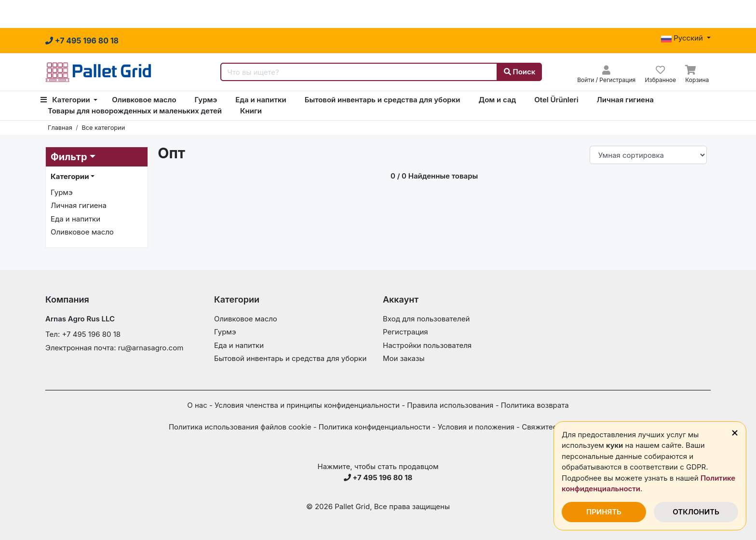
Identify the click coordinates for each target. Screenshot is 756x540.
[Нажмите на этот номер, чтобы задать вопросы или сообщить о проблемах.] (82, 41)
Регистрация (405, 332)
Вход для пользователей (426, 319)
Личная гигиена (625, 100)
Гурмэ (206, 100)
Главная (60, 128)
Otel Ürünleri (556, 100)
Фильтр (69, 157)
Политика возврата (535, 405)
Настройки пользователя (427, 345)
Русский (683, 38)
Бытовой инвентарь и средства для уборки (383, 100)
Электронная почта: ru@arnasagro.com (114, 348)
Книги (251, 111)
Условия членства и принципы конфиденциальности (307, 405)
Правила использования (450, 405)
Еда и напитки (261, 100)
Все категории (103, 128)
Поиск (520, 72)
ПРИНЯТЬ (604, 512)
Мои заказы (404, 358)
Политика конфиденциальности (375, 427)
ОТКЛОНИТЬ (696, 512)
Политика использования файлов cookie (240, 427)
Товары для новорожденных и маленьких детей (135, 111)
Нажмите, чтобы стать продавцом (378, 466)
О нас (197, 405)
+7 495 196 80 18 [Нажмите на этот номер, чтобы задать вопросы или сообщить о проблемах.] (378, 478)
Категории (66, 100)
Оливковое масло (144, 100)
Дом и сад (497, 100)
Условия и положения (476, 427)
